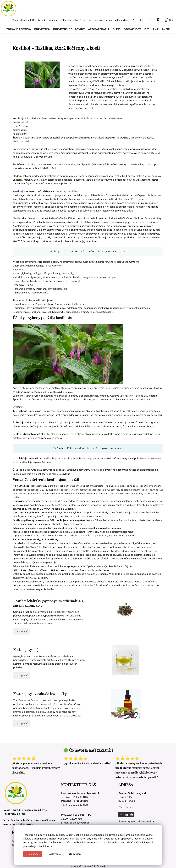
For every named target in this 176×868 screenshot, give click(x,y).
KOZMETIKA (42, 29)
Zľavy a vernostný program (97, 20)
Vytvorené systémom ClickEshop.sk (88, 866)
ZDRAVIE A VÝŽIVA (19, 29)
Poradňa (52, 20)
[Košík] (169, 20)
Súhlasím (33, 854)
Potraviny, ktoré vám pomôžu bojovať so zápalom (95, 448)
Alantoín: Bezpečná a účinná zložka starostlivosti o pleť (95, 252)
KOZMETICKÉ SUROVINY (69, 29)
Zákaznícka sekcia (70, 20)
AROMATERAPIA (99, 29)
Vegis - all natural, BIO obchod (28, 20)
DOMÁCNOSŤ (132, 29)
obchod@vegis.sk (79, 823)
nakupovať (22, 631)
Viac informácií (46, 846)
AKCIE (166, 29)
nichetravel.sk (146, 821)
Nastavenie (54, 854)
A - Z (155, 29)
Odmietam (75, 854)
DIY (147, 29)
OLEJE (116, 29)
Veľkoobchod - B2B (125, 20)
